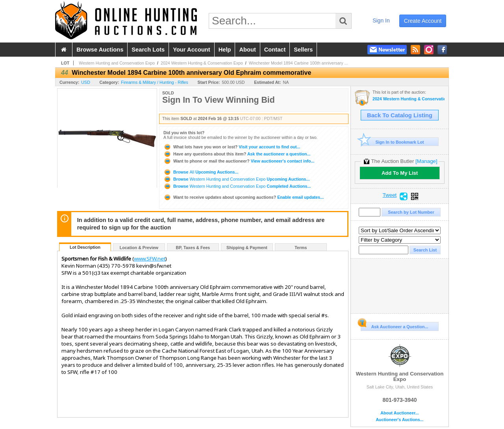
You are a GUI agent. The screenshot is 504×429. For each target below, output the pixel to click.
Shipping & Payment (247, 248)
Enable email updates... (244, 197)
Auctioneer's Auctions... (399, 420)
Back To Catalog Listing (400, 115)
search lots (148, 50)
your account (191, 50)
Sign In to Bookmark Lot (392, 142)
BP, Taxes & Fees (193, 248)
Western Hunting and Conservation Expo (117, 63)
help (225, 50)
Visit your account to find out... (232, 147)
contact (275, 50)
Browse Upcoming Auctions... (201, 172)
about (247, 50)
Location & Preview (139, 248)
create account (423, 21)
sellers (303, 50)
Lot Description (85, 247)
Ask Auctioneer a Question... (394, 325)
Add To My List (400, 173)
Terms (301, 248)
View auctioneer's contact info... (239, 161)
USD (86, 82)
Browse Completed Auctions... (237, 186)
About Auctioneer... (399, 413)
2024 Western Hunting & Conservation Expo (202, 63)
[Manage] (426, 161)
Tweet (390, 195)
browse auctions (100, 50)
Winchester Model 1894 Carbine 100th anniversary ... (298, 63)
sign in (381, 20)
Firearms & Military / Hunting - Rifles (155, 82)
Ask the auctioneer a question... (237, 154)
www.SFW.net (150, 259)
